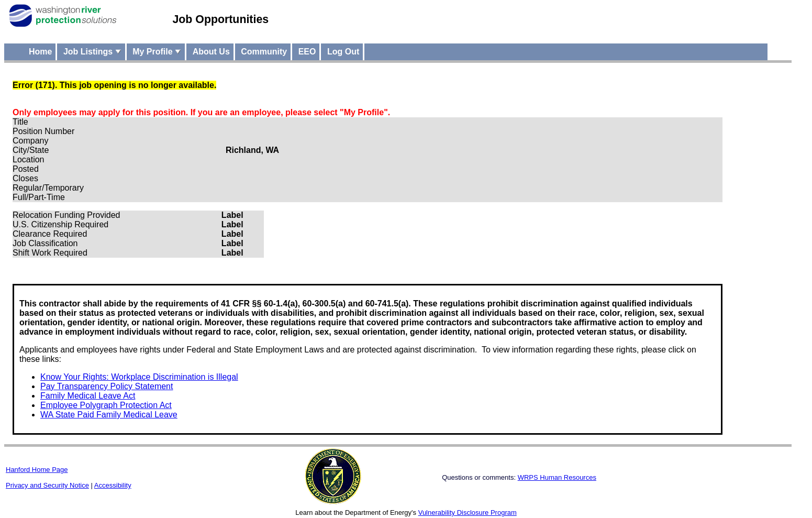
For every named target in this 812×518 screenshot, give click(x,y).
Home (40, 52)
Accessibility (113, 485)
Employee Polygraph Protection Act (106, 405)
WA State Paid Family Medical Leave (109, 415)
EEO (307, 52)
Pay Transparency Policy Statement (107, 386)
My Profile (157, 52)
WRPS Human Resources (557, 477)
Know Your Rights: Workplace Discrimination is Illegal (139, 377)
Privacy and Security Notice (47, 485)
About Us (211, 52)
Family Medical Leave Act (88, 396)
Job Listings (92, 52)
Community (264, 52)
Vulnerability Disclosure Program (468, 513)
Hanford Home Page (37, 470)
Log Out (343, 52)
